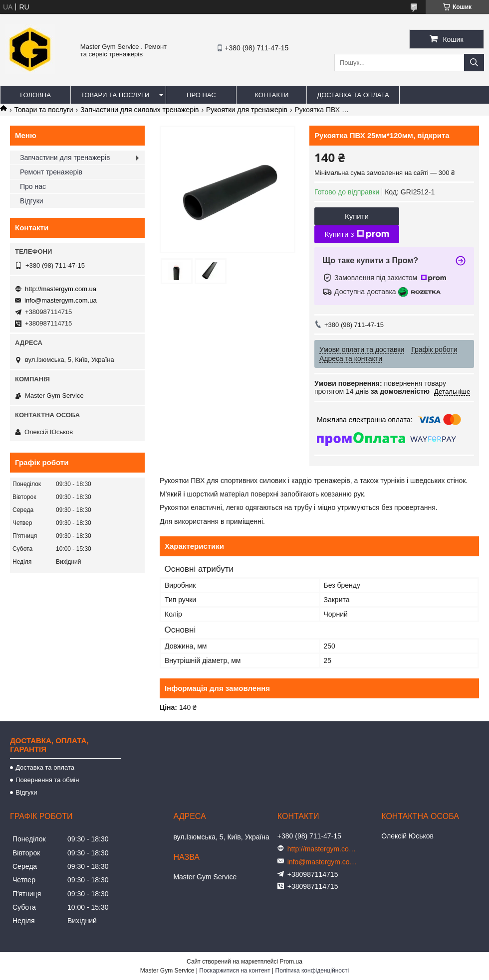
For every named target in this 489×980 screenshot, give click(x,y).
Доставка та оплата (353, 95)
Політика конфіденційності (312, 971)
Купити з (357, 234)
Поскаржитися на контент (235, 971)
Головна (35, 95)
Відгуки (32, 201)
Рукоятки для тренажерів (247, 110)
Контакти (271, 95)
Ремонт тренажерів (51, 172)
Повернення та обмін (47, 780)
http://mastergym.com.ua (61, 289)
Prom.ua (291, 962)
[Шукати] (474, 63)
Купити (357, 216)
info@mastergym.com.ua (61, 300)
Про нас (201, 95)
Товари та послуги (115, 95)
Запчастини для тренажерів (65, 158)
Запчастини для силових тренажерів (139, 110)
